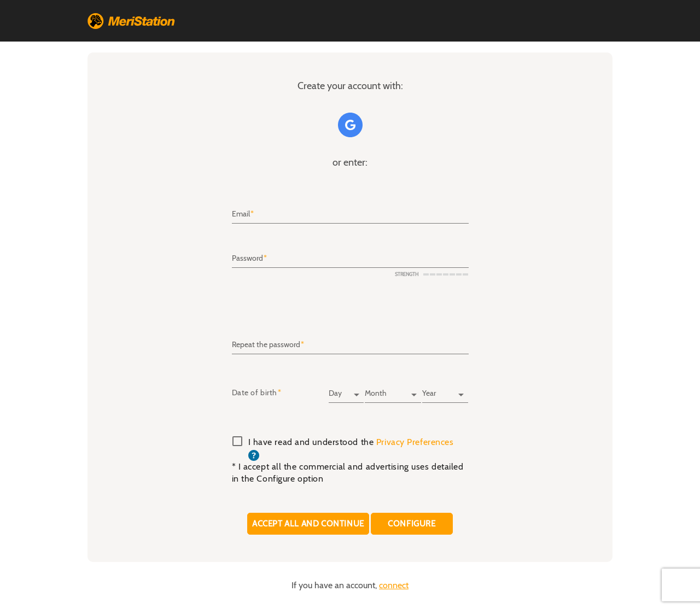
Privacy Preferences (415, 442)
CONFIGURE (412, 523)
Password (247, 259)
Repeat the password (266, 345)
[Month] (393, 390)
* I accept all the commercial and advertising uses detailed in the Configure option (348, 473)
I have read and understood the (351, 449)
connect (394, 585)
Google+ (350, 125)
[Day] (346, 390)
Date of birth (255, 393)
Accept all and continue (308, 523)
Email (241, 214)
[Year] (445, 390)
